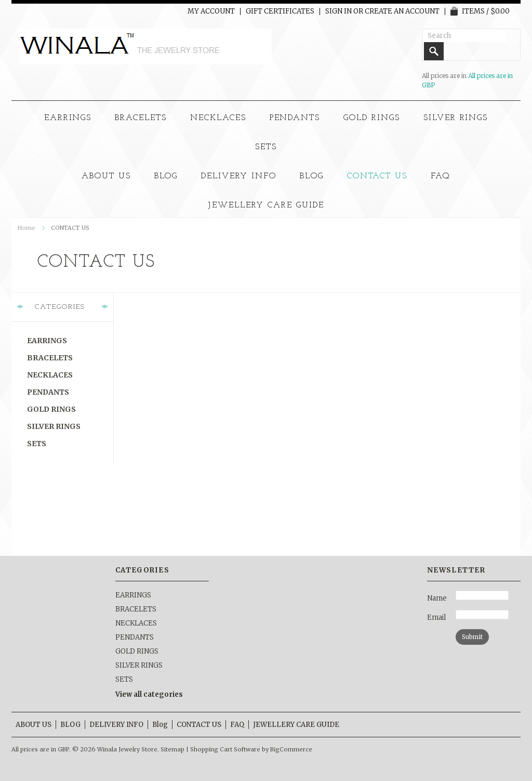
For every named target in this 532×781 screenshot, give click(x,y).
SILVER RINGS (456, 118)
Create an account (402, 11)
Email (436, 617)
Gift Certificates (280, 11)
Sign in (338, 11)
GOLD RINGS (372, 118)
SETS (266, 147)
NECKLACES (218, 118)
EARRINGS (68, 118)
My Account (211, 11)
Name (437, 598)
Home (26, 228)
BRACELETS (141, 118)
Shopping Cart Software (225, 749)
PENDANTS (295, 118)
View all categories (149, 694)
